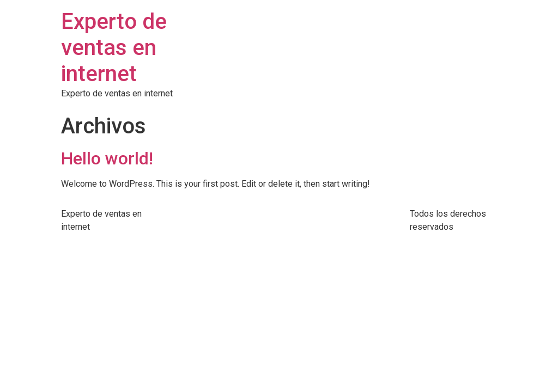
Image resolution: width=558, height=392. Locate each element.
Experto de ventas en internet (114, 48)
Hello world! (107, 158)
